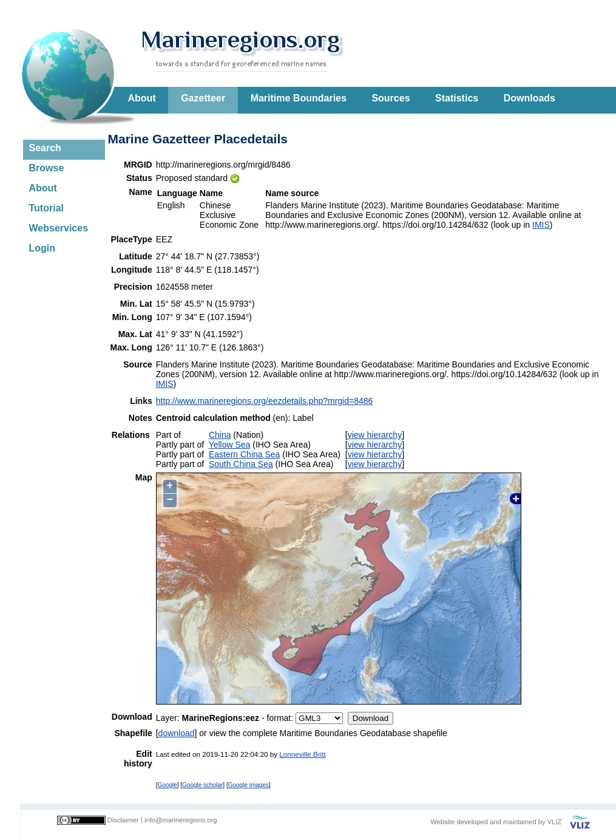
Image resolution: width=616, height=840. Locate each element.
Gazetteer (203, 98)
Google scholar (202, 785)
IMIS (541, 225)
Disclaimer (123, 820)
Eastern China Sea (245, 454)
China (220, 435)
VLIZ (555, 822)
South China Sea (241, 464)
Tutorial (46, 208)
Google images (249, 785)
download (177, 733)
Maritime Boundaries (299, 98)
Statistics (457, 98)
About (142, 98)
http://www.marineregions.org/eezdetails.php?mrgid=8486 (265, 401)
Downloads (530, 98)
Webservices (59, 228)
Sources (391, 98)
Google (168, 785)
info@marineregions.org (181, 820)
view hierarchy (375, 435)
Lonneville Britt (302, 754)
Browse (47, 168)
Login (42, 248)
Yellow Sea (230, 445)
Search (45, 148)
